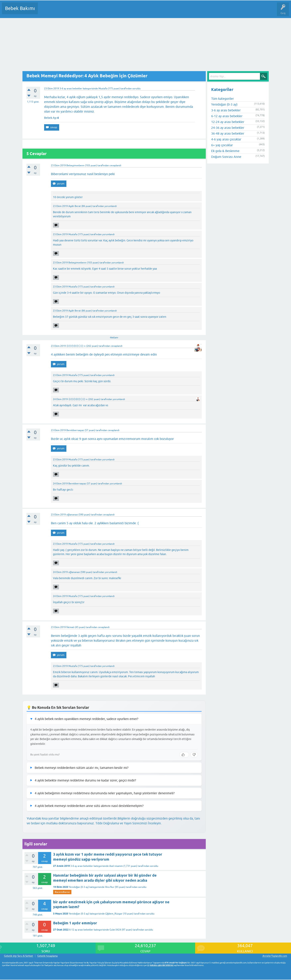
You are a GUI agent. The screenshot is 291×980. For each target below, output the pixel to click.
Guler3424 (115, 930)
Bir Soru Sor (116, 11)
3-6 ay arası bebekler (71, 89)
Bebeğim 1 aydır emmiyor (75, 923)
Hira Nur (110, 887)
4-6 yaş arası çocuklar (226, 139)
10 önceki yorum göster (68, 197)
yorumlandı (111, 206)
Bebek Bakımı (20, 8)
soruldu (136, 89)
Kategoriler (82, 11)
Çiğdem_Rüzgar (114, 914)
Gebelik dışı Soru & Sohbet (19, 956)
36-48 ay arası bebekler (228, 133)
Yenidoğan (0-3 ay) (79, 887)
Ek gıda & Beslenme (225, 151)
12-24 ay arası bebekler (228, 122)
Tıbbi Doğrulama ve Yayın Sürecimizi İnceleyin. (129, 823)
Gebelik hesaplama (47, 956)
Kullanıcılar (99, 11)
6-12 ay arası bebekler (81, 930)
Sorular (45, 11)
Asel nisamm (116, 866)
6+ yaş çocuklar (222, 145)
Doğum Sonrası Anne (226, 157)
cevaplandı (115, 165)
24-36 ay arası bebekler (228, 128)
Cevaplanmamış (62, 11)
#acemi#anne (62, 892)
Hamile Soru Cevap (168, 11)
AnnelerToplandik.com (275, 956)
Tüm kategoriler (223, 99)
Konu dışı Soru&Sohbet (140, 11)
